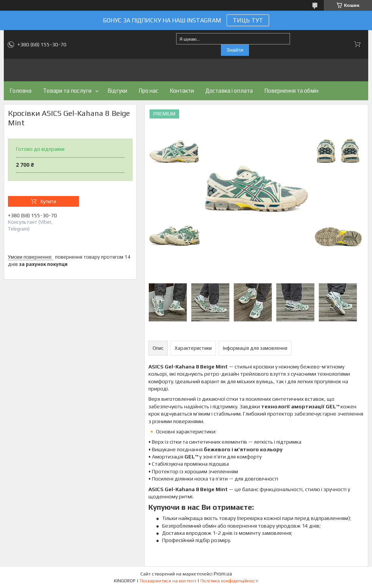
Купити (48, 202)
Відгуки (117, 91)
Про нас (148, 91)
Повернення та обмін (291, 91)
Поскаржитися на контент (168, 581)
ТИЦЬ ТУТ (248, 20)
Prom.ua (223, 574)
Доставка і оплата (229, 91)
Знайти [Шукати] (235, 50)
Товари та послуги (67, 91)
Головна (20, 91)
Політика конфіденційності (229, 581)
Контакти (182, 91)
